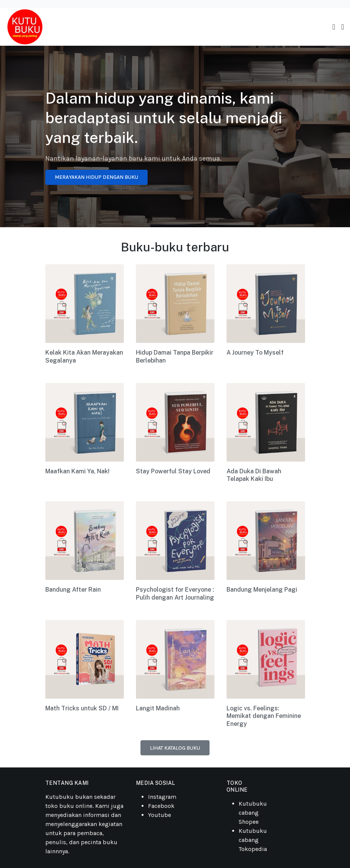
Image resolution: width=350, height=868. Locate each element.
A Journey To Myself (255, 353)
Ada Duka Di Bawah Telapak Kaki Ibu (254, 475)
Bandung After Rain (73, 590)
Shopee (249, 822)
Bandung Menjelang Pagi (262, 590)
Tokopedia (253, 849)
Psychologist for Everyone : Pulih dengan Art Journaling (175, 594)
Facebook (161, 806)
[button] (343, 27)
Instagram (162, 797)
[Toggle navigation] (334, 27)
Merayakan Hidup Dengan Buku (96, 177)
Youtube (160, 815)
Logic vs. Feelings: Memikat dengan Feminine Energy (264, 716)
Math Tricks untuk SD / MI (82, 708)
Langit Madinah (158, 708)
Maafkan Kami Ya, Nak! (77, 471)
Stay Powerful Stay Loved (173, 471)
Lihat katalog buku (175, 748)
